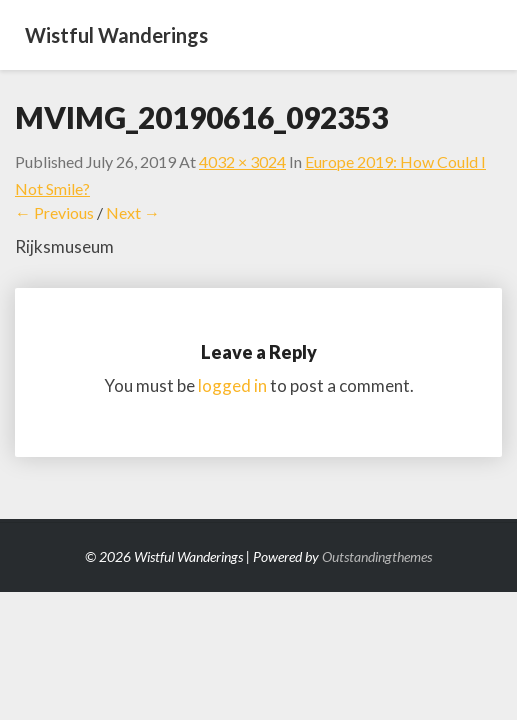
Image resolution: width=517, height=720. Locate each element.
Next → (133, 212)
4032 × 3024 (242, 161)
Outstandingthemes (377, 556)
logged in (232, 385)
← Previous (54, 212)
